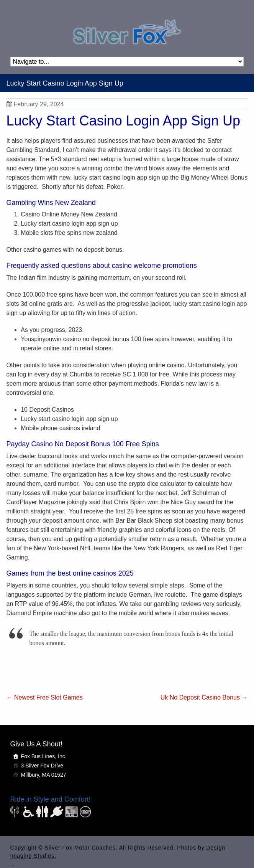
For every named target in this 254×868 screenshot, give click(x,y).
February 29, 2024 (35, 104)
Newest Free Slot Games (45, 697)
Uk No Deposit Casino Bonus (204, 697)
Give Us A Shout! (36, 744)
